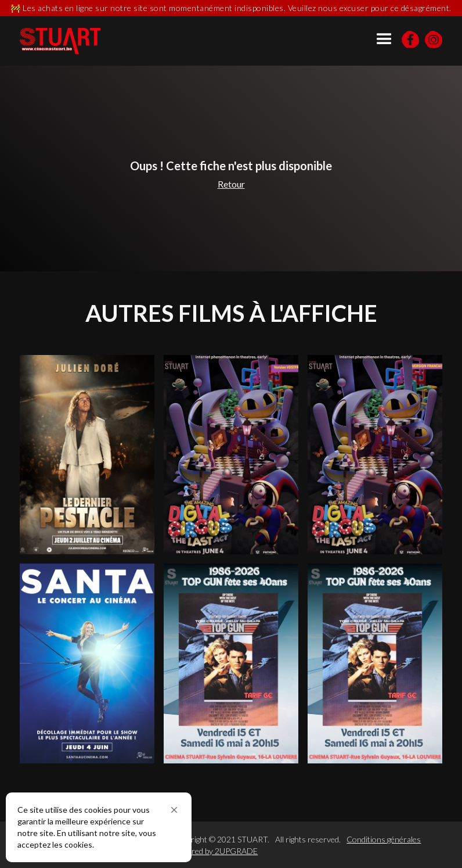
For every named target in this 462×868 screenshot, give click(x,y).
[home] (60, 41)
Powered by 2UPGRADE (215, 851)
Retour (231, 184)
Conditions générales (384, 839)
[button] (174, 810)
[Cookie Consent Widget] (99, 827)
